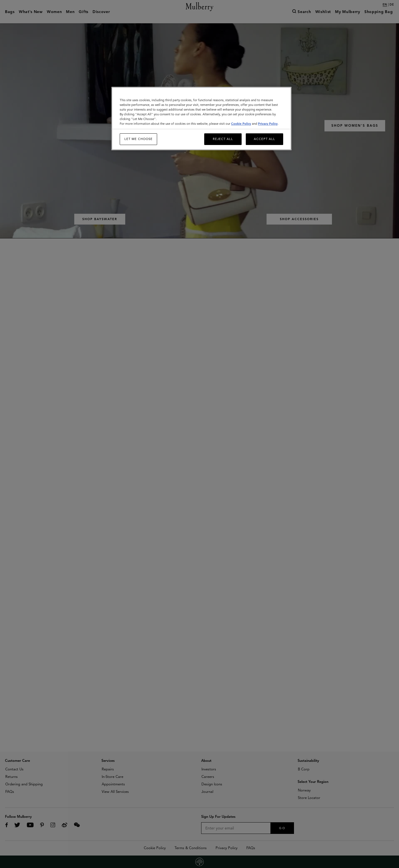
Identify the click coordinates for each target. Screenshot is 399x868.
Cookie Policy (241, 124)
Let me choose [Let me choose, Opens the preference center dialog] (139, 139)
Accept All (264, 139)
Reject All (223, 139)
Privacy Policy (268, 124)
